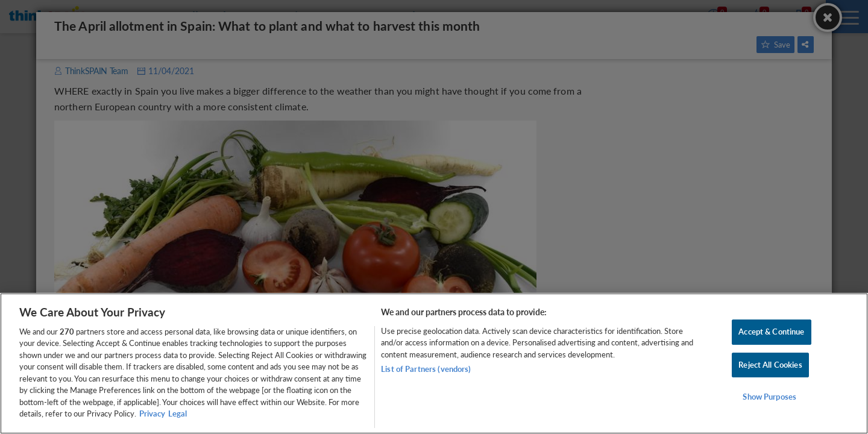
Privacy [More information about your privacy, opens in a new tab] (152, 414)
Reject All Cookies (770, 365)
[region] (434, 363)
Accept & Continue (771, 332)
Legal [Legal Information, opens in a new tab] (178, 414)
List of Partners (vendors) (426, 369)
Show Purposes (769, 397)
